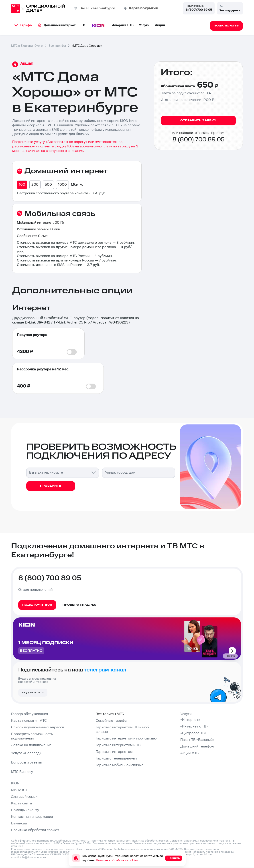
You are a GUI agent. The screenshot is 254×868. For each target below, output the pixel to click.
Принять (174, 858)
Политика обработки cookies (35, 830)
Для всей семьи (24, 797)
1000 (62, 185)
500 (48, 185)
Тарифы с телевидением (116, 758)
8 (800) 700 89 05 (199, 10)
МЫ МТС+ (19, 790)
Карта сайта (21, 803)
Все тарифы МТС (110, 714)
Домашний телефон (197, 746)
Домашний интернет (57, 25)
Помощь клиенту (25, 810)
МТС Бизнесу (22, 772)
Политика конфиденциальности (111, 841)
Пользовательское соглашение (113, 843)
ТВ (83, 25)
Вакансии (19, 823)
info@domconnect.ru (33, 857)
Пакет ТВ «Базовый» (197, 740)
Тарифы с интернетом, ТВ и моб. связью (123, 730)
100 (22, 185)
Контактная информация (32, 817)
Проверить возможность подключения (32, 736)
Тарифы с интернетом (114, 752)
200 (35, 185)
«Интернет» (190, 720)
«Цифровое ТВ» (193, 733)
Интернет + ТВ (122, 25)
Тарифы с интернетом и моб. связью (126, 738)
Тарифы (23, 25)
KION (15, 783)
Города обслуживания (30, 714)
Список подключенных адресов (38, 727)
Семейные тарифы (111, 721)
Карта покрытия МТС (29, 721)
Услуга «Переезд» (26, 753)
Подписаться (33, 693)
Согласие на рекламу (183, 841)
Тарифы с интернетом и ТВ (118, 745)
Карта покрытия (143, 8)
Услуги (144, 25)
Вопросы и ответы (26, 763)
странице (17, 846)
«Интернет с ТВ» (194, 726)
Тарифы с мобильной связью (120, 765)
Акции (160, 25)
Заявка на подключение (31, 745)
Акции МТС (190, 753)
